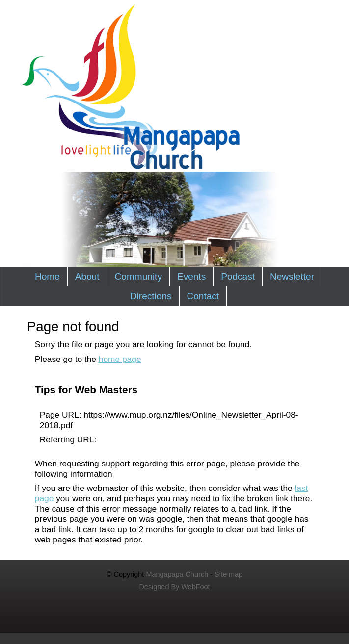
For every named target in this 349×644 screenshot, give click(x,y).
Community (138, 276)
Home (47, 276)
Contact (203, 296)
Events (191, 276)
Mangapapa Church (177, 574)
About (87, 276)
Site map (228, 574)
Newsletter (292, 276)
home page (120, 359)
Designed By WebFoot (174, 587)
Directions (151, 296)
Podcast (238, 276)
